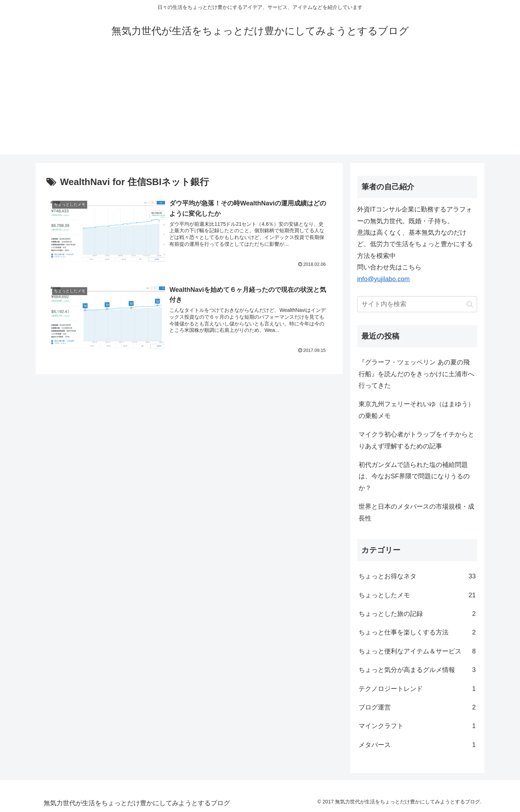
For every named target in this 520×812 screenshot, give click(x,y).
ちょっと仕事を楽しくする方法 (417, 632)
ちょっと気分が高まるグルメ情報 (417, 670)
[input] (417, 304)
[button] (470, 304)
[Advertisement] (260, 104)
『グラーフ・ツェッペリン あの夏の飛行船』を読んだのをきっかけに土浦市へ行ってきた (416, 374)
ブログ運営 (417, 707)
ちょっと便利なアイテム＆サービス (417, 651)
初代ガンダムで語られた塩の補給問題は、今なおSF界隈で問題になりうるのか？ (414, 476)
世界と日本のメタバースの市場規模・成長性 (416, 512)
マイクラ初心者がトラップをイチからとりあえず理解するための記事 (416, 440)
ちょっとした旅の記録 (417, 614)
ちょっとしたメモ (417, 595)
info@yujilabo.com (383, 279)
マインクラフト (417, 726)
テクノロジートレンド (417, 689)
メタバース (417, 745)
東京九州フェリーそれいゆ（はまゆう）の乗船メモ (416, 410)
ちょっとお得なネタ (417, 576)
